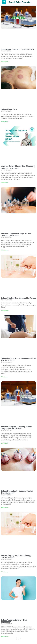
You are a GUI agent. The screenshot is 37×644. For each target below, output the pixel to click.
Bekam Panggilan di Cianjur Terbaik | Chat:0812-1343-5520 (17, 235)
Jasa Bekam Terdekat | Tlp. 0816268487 (18, 49)
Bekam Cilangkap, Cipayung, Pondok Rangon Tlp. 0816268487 (17, 428)
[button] (4, 2)
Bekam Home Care (9, 109)
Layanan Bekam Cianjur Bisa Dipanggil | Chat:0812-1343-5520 (18, 167)
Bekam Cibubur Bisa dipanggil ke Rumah (18, 298)
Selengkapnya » (5, 62)
